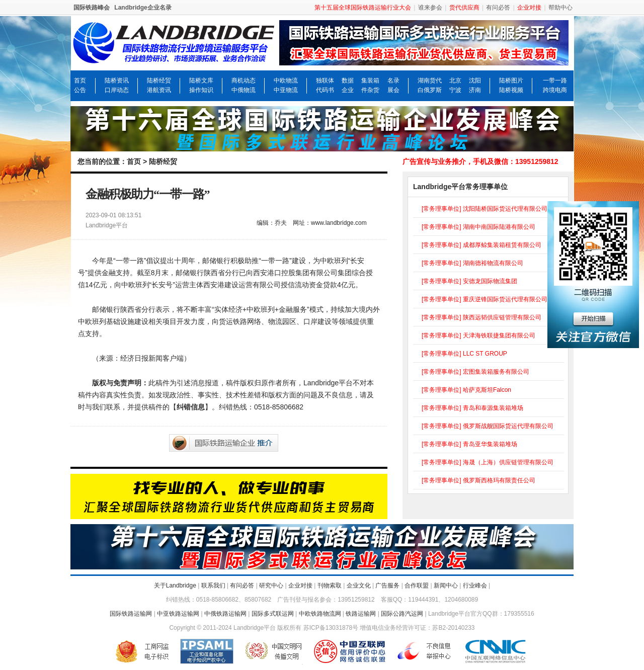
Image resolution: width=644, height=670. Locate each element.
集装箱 (370, 80)
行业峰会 (475, 585)
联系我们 (213, 585)
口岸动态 (117, 90)
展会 (393, 90)
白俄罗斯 (430, 90)
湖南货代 (430, 80)
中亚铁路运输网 (178, 614)
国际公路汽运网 (402, 614)
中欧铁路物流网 (320, 614)
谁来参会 (430, 8)
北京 (455, 80)
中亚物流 (286, 90)
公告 (80, 90)
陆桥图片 (511, 80)
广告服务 (387, 585)
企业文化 (359, 585)
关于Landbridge (175, 585)
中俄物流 (244, 90)
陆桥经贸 (159, 80)
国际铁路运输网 (131, 614)
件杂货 (370, 90)
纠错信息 (191, 407)
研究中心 (271, 585)
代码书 (325, 90)
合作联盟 (417, 585)
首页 (80, 80)
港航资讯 (159, 90)
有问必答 (498, 8)
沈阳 (475, 80)
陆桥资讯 (117, 80)
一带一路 (555, 80)
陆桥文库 (201, 80)
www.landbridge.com (339, 223)
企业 (348, 90)
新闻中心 (446, 585)
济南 (475, 90)
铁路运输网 (361, 614)
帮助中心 (560, 8)
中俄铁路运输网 (225, 614)
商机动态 (244, 80)
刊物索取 (330, 585)
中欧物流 (286, 80)
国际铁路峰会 (92, 8)
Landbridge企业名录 (143, 8)
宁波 (455, 90)
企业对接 (300, 585)
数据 (348, 80)
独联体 (325, 80)
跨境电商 (555, 90)
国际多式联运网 (273, 614)
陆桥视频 (511, 90)
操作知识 (201, 90)
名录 (393, 80)
